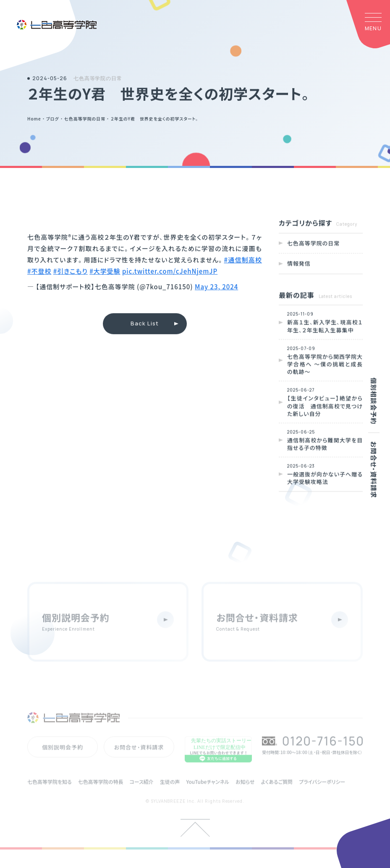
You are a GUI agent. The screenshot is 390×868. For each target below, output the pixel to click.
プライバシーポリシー (322, 792)
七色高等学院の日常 (313, 244)
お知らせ (245, 792)
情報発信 (299, 265)
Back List (145, 325)
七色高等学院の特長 (101, 792)
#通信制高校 (243, 261)
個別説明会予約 (63, 757)
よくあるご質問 (277, 792)
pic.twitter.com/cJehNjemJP (170, 272)
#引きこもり (71, 272)
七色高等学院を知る (50, 792)
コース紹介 (141, 792)
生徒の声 (170, 792)
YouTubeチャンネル (208, 792)
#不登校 (39, 272)
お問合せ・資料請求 (374, 470)
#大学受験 (105, 272)
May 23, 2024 (216, 287)
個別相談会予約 (374, 401)
